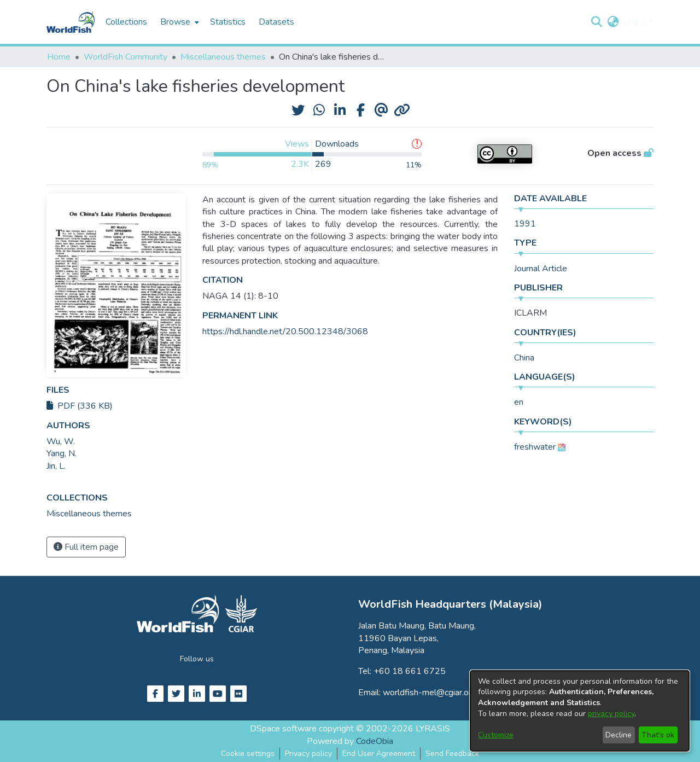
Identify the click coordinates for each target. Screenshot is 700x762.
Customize (496, 735)
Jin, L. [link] (56, 466)
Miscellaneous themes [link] (223, 57)
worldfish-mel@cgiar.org (430, 693)
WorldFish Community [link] (126, 57)
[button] (596, 22)
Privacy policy (308, 754)
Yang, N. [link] (62, 453)
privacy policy (611, 714)
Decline (619, 735)
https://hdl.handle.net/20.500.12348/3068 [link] (285, 331)
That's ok (658, 735)
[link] (89, 514)
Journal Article (541, 269)
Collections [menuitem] (126, 22)
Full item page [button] (86, 547)
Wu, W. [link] (61, 441)
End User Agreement (379, 754)
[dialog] (580, 711)
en (519, 402)
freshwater (535, 447)
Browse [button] (175, 22)
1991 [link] (525, 224)
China (524, 358)
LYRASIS (433, 729)
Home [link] (59, 57)
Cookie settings (248, 754)
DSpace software (283, 729)
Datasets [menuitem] (276, 22)
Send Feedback (452, 754)
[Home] (71, 22)
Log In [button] (636, 22)
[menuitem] (179, 22)
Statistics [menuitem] (228, 22)
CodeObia (375, 741)
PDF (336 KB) (80, 406)
